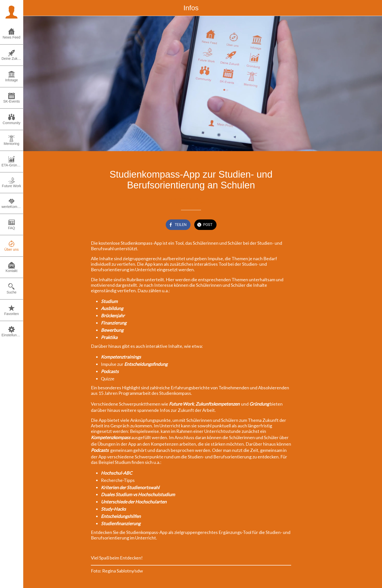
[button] (12, 12)
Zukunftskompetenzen (218, 404)
